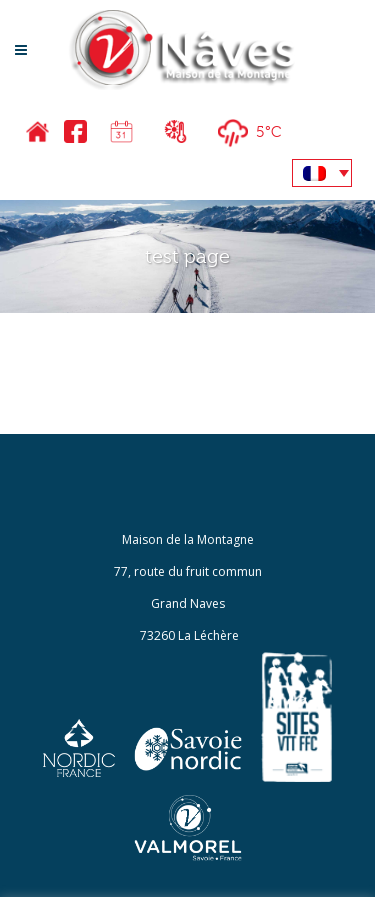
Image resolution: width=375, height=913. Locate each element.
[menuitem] (322, 173)
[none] (322, 173)
